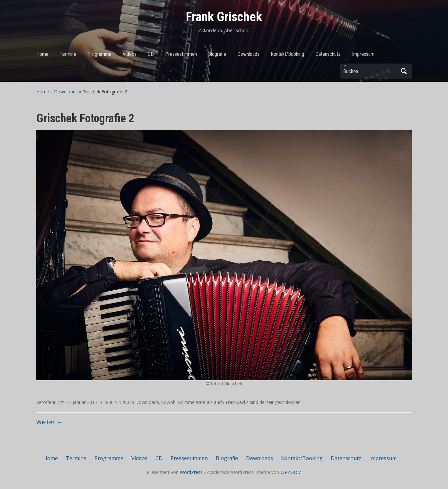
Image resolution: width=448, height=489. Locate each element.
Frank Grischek (224, 17)
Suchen (404, 71)
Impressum (363, 54)
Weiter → (49, 422)
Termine (68, 54)
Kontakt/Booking (287, 54)
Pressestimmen (181, 54)
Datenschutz (328, 54)
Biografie (217, 54)
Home (42, 54)
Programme (99, 54)
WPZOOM (291, 472)
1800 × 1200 (116, 402)
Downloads (248, 54)
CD (151, 54)
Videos (130, 54)
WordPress (191, 472)
